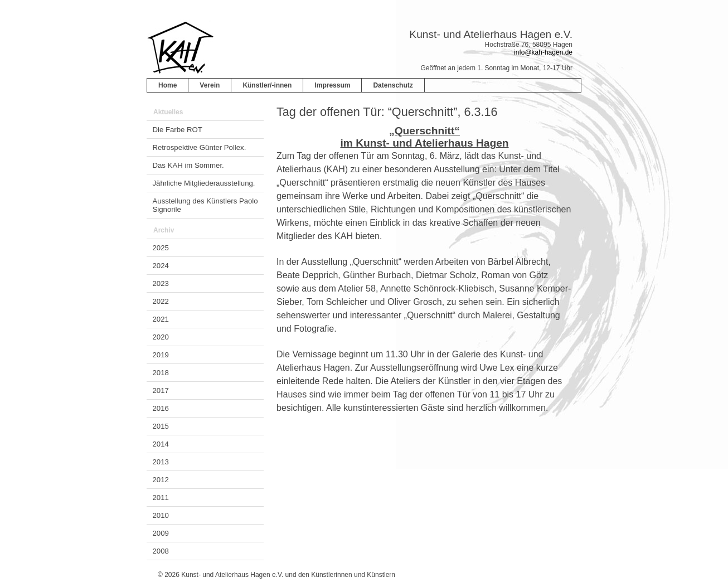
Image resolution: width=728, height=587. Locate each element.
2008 (161, 551)
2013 (161, 462)
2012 (161, 480)
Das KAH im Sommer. (188, 165)
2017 (161, 390)
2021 (161, 319)
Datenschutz (393, 85)
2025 (161, 248)
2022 (161, 301)
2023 (161, 283)
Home (168, 85)
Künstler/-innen (267, 85)
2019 (161, 355)
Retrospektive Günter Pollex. (200, 147)
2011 (161, 498)
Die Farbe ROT (178, 130)
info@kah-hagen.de (543, 52)
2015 (161, 426)
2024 (161, 266)
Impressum (332, 85)
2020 (161, 337)
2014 (161, 444)
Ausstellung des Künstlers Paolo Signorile (205, 205)
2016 (161, 408)
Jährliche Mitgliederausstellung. (204, 183)
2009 (161, 533)
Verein (210, 85)
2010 (161, 515)
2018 (161, 373)
